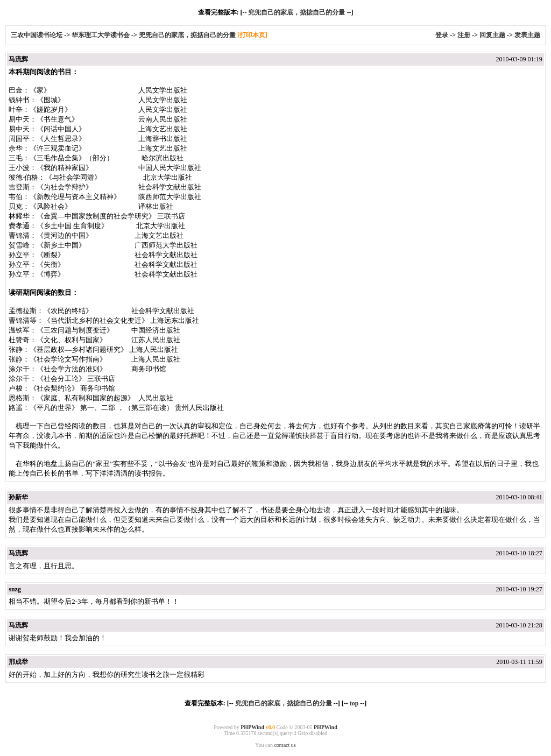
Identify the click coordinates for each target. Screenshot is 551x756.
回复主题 (492, 35)
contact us (285, 745)
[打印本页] (252, 35)
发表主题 (527, 35)
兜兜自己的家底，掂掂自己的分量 (296, 12)
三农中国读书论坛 (37, 35)
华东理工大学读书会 (101, 35)
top (354, 703)
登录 (442, 35)
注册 (464, 35)
